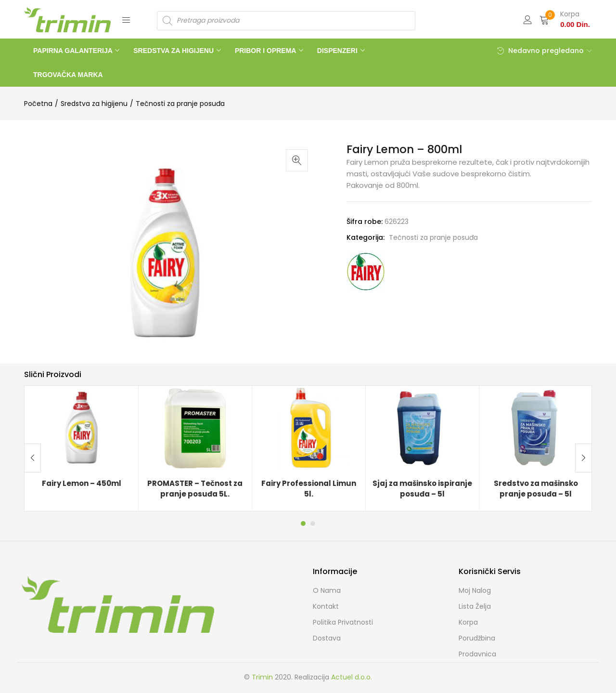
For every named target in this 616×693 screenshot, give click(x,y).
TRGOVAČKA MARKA (68, 75)
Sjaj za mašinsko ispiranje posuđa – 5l (422, 489)
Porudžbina (477, 638)
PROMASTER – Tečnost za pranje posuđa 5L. (195, 489)
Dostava (327, 638)
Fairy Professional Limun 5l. (309, 489)
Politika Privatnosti (343, 622)
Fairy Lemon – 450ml (82, 483)
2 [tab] (313, 523)
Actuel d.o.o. (352, 677)
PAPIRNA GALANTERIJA (74, 51)
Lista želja (475, 606)
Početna (38, 104)
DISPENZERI (338, 51)
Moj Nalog (475, 590)
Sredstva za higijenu (94, 104)
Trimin (262, 677)
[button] (565, 19)
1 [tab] (303, 523)
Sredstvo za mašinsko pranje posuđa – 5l (536, 489)
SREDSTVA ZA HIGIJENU (174, 51)
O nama (327, 590)
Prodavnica (477, 654)
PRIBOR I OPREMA (266, 51)
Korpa (468, 622)
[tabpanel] (81, 448)
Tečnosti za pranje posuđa (180, 104)
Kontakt (326, 606)
